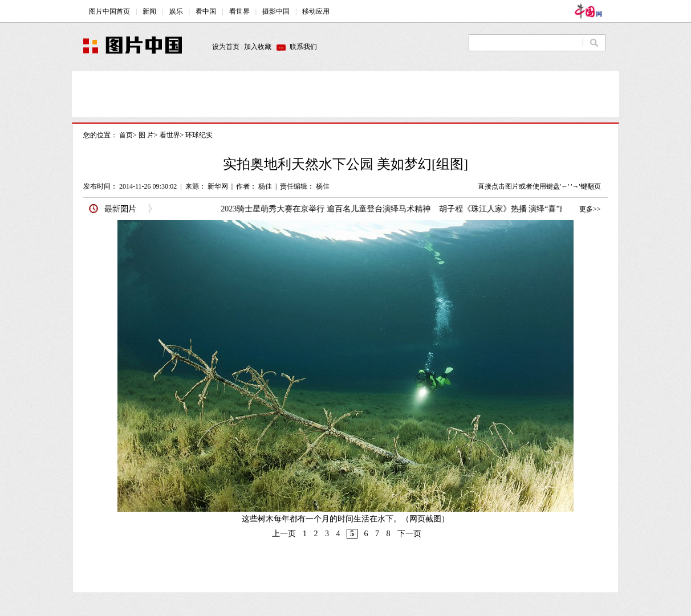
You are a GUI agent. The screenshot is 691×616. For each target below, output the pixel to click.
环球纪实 (199, 135)
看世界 (170, 135)
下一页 (409, 534)
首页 (126, 135)
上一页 (284, 534)
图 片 (146, 135)
